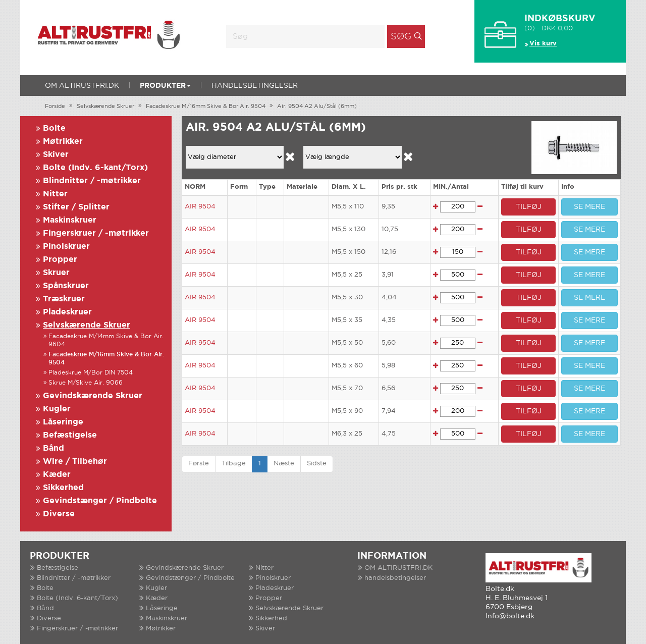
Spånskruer (66, 286)
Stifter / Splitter (76, 207)
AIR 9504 (200, 207)
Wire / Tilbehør (75, 462)
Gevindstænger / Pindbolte (100, 501)
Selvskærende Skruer (105, 106)
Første (199, 464)
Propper (60, 260)
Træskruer (64, 299)
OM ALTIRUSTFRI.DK (82, 86)
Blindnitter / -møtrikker (92, 181)
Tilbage (234, 464)
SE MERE (589, 207)
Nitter (55, 194)
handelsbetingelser (255, 86)
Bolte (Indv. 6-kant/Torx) (95, 168)
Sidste (317, 464)
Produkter (165, 86)
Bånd (53, 448)
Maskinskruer (70, 220)
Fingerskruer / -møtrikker (96, 233)
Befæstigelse (70, 435)
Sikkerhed (63, 488)
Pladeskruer (67, 312)
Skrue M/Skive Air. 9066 (86, 383)
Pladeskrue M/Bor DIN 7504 (91, 373)
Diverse (59, 514)
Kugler (57, 409)
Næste (284, 464)
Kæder (57, 475)
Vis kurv (543, 44)
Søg (401, 37)
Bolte (54, 128)
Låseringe (63, 422)
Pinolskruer (66, 247)
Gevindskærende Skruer (93, 396)
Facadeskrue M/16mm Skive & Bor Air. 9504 (206, 106)
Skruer (56, 273)
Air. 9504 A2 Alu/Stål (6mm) (317, 106)
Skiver (56, 155)
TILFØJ (529, 207)
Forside (55, 106)
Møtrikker (63, 142)
